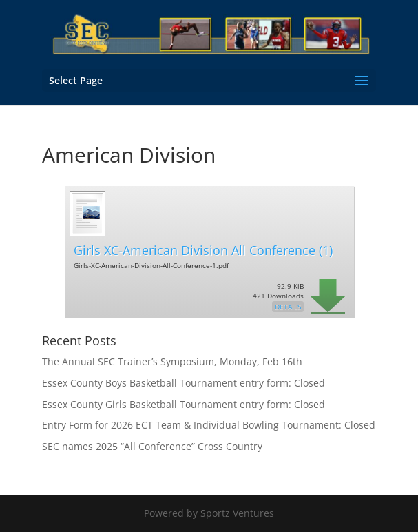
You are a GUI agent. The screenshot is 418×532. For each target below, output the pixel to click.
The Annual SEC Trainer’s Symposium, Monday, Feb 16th (172, 361)
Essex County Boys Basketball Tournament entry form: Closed (184, 383)
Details (288, 307)
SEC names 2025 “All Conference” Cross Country (152, 446)
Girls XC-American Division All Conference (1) (203, 250)
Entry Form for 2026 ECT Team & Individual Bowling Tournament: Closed (209, 425)
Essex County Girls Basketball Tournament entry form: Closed (184, 404)
